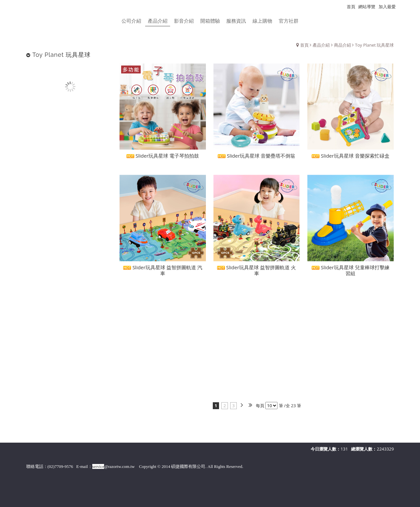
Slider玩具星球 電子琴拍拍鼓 (163, 158)
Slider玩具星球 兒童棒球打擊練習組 (350, 273)
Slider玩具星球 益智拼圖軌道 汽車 (163, 273)
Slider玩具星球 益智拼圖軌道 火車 (256, 273)
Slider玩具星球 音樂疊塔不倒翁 (256, 158)
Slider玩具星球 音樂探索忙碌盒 (350, 158)
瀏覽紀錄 (407, 7)
